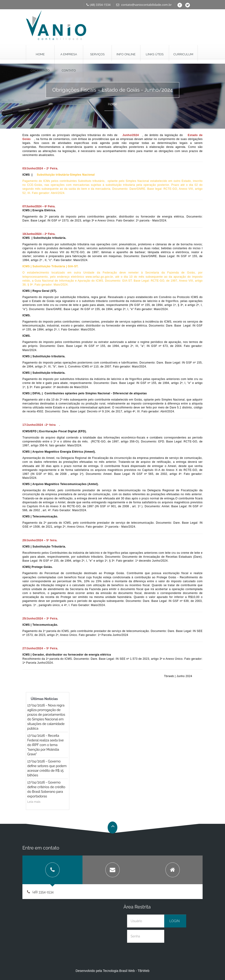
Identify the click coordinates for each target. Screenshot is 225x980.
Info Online (126, 54)
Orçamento (40, 70)
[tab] (52, 870)
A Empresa (69, 54)
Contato (69, 70)
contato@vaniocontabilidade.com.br (144, 5)
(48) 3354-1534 (99, 5)
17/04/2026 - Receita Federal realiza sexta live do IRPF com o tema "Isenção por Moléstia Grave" (46, 745)
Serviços (97, 54)
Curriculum (183, 54)
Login (175, 921)
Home (40, 54)
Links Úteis (155, 54)
